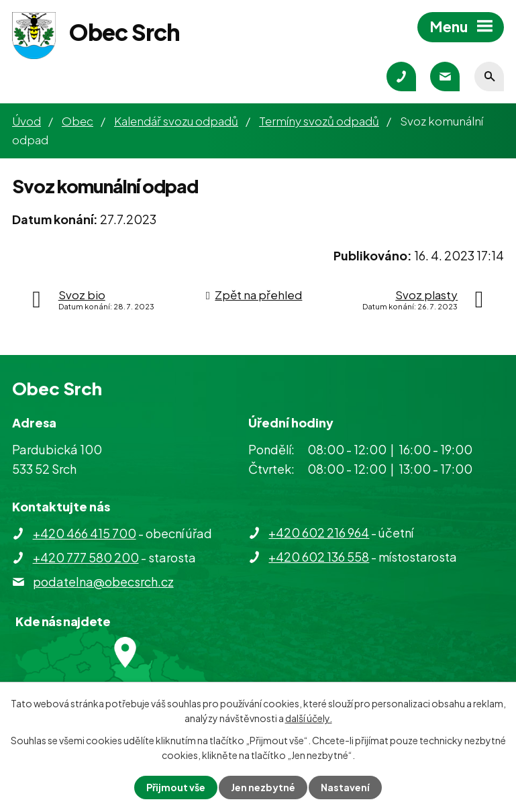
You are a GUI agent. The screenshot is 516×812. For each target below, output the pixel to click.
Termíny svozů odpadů (319, 121)
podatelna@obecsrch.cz (103, 581)
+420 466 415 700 (85, 533)
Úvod (27, 121)
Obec (78, 121)
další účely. (309, 718)
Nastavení (345, 787)
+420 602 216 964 (319, 532)
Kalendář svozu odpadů (176, 121)
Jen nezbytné (263, 787)
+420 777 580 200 (86, 557)
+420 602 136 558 (319, 557)
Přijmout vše (176, 787)
